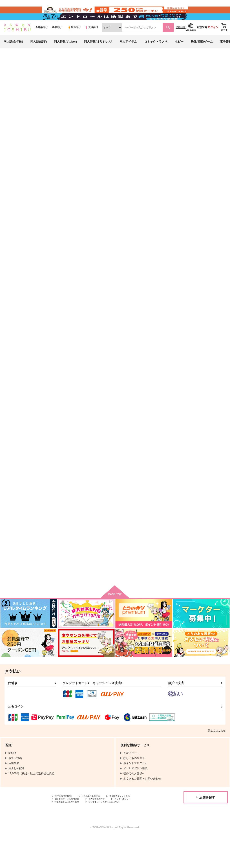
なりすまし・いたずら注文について (118, 834)
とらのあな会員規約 (99, 826)
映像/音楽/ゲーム (202, 55)
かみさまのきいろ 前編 (202, 219)
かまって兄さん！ (153, 336)
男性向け (74, 41)
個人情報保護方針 (107, 830)
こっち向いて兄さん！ (111, 453)
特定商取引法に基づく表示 (71, 834)
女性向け (92, 41)
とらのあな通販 (12, 75)
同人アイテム (128, 55)
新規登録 (202, 41)
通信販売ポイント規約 (135, 826)
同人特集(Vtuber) (65, 55)
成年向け (57, 41)
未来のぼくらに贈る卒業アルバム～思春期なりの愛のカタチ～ (135, 96)
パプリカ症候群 (191, 96)
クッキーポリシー (139, 830)
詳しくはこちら (217, 760)
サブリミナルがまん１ (111, 219)
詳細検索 (181, 41)
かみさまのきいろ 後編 (68, 453)
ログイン (213, 41)
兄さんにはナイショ (110, 563)
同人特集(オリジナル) (98, 55)
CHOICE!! (59, 563)
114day (102, 336)
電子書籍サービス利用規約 (71, 830)
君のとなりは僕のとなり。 (38, 100)
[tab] (71, 145)
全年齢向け (42, 41)
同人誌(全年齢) (13, 55)
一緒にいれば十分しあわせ (159, 453)
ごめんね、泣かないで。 (202, 453)
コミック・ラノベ (156, 55)
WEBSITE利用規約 (66, 826)
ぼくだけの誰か (151, 219)
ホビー (179, 55)
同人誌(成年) (39, 55)
